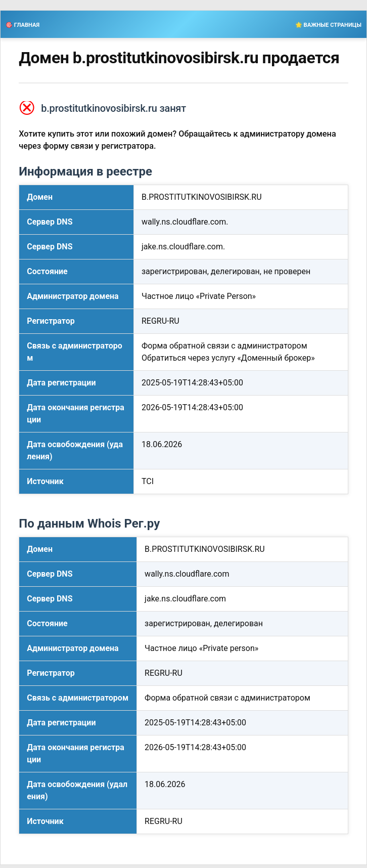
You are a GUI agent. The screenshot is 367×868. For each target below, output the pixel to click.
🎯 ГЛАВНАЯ (22, 25)
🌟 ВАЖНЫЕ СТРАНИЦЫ (328, 25)
